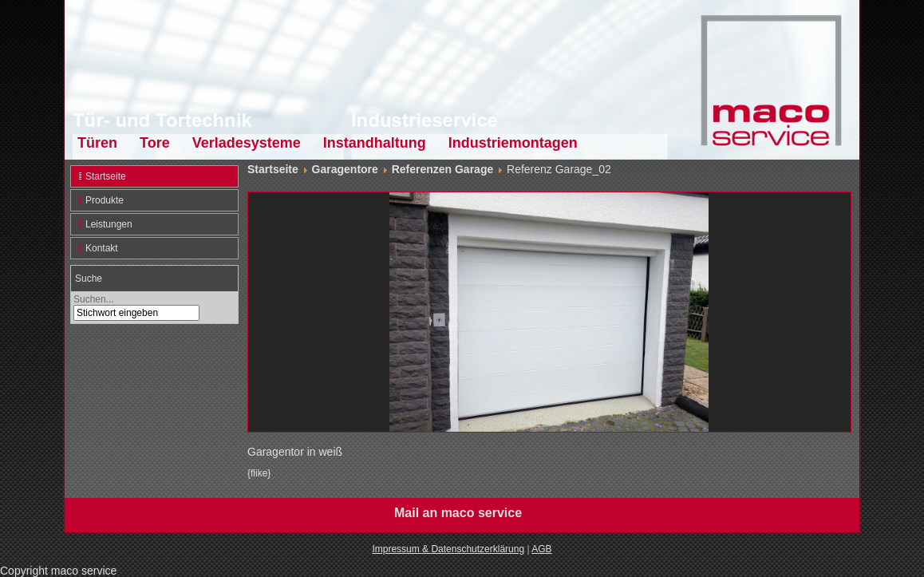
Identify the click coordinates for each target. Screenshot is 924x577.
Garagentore (345, 169)
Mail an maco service (458, 513)
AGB (541, 549)
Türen (97, 143)
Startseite (106, 176)
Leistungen (109, 224)
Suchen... (94, 299)
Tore (155, 143)
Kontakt (102, 248)
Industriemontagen (513, 143)
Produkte (105, 200)
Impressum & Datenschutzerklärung (448, 549)
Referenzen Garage (443, 169)
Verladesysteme (247, 143)
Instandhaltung (375, 143)
